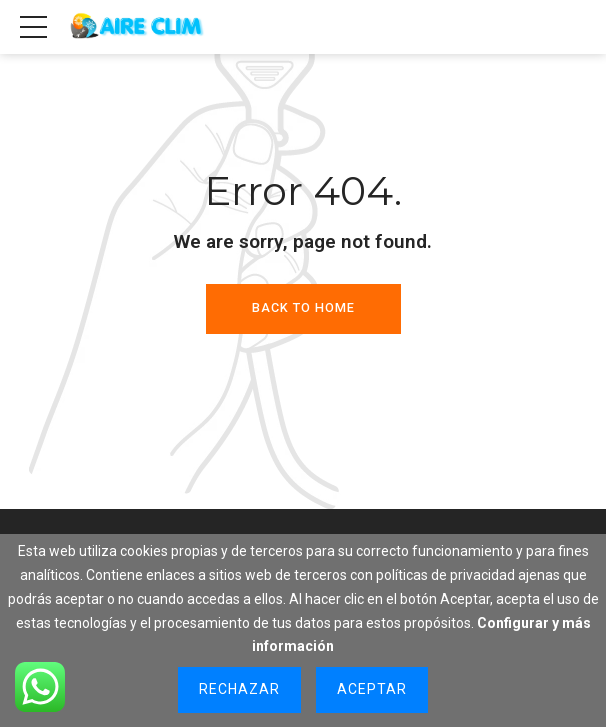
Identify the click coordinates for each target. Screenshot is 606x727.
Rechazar (239, 689)
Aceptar (372, 689)
